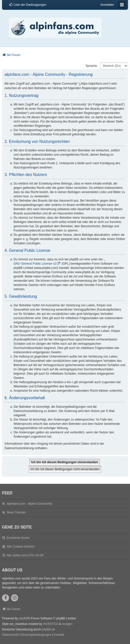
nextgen (67, 624)
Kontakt (59, 635)
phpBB (23, 618)
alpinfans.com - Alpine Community (29, 504)
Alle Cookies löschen (20, 547)
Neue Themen (16, 512)
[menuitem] (28, 5)
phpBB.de (49, 629)
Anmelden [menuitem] (107, 5)
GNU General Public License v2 (35, 264)
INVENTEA (50, 624)
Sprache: (92, 66)
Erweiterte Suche (18, 538)
